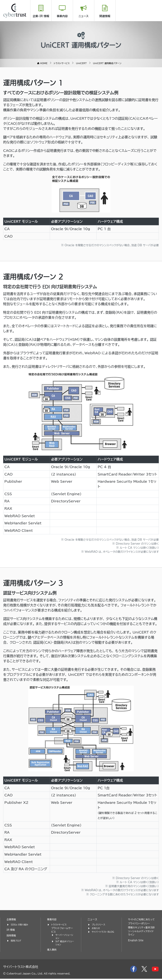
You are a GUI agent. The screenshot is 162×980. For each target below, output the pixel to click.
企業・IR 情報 (41, 16)
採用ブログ (17, 940)
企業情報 (12, 919)
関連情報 (105, 16)
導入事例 (52, 951)
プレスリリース (99, 924)
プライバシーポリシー (140, 927)
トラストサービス (60, 924)
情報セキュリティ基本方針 (140, 933)
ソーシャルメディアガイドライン (141, 941)
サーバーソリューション (64, 937)
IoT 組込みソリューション (65, 944)
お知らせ (96, 928)
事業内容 (62, 16)
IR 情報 (11, 930)
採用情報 (12, 935)
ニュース (84, 16)
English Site (137, 949)
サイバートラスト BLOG (100, 933)
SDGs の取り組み (21, 924)
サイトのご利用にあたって (142, 921)
